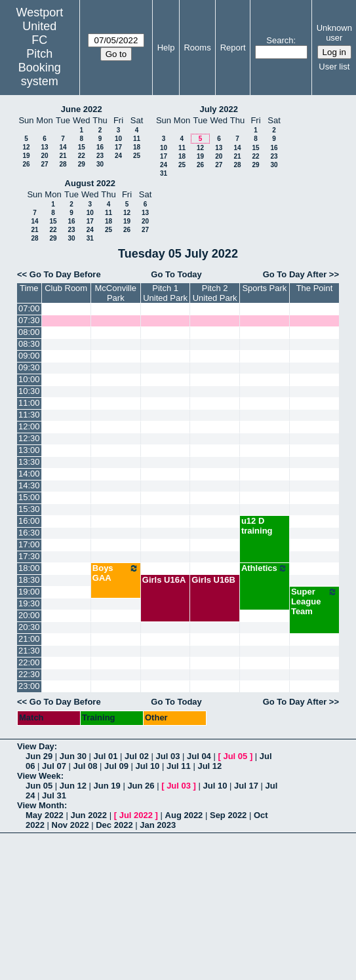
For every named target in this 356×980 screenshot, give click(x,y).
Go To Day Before (65, 274)
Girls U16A (164, 580)
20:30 (29, 627)
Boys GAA (116, 573)
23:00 (29, 686)
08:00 (29, 332)
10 (118, 139)
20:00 (29, 615)
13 (44, 147)
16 (100, 147)
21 (63, 156)
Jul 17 (246, 786)
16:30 (29, 533)
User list (334, 67)
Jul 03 (168, 756)
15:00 (29, 497)
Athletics (265, 568)
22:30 (29, 674)
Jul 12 (209, 766)
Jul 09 (116, 766)
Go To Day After (295, 274)
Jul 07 (54, 766)
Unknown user (334, 33)
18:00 (29, 568)
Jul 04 (199, 756)
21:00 (29, 639)
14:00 (29, 474)
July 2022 (219, 109)
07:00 (29, 308)
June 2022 (82, 109)
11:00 (29, 403)
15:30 (29, 509)
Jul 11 (179, 766)
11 (137, 139)
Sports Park (264, 288)
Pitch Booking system (40, 68)
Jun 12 (73, 786)
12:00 (29, 426)
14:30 (29, 485)
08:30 (29, 344)
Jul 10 (147, 766)
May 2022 (45, 815)
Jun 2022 (89, 815)
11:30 (29, 415)
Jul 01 (106, 756)
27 (44, 164)
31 (164, 173)
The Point (315, 288)
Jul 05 (235, 756)
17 (118, 147)
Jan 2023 (158, 825)
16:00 (29, 521)
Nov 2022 (70, 825)
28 (63, 164)
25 (137, 156)
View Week (39, 776)
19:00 (29, 592)
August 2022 (90, 183)
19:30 (29, 603)
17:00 (29, 544)
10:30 (29, 391)
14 (63, 147)
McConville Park (116, 293)
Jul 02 (137, 756)
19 (26, 156)
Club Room (66, 288)
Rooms (197, 48)
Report (233, 48)
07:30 (29, 320)
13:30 (29, 462)
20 (44, 156)
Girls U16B (213, 580)
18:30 (29, 580)
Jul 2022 (136, 815)
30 (100, 164)
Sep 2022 (228, 815)
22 (82, 156)
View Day (36, 746)
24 (118, 156)
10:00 (29, 379)
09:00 (29, 356)
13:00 (29, 450)
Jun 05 (39, 786)
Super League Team (314, 601)
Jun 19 (107, 786)
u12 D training (257, 526)
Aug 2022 (184, 815)
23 (100, 156)
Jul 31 (54, 795)
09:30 (29, 367)
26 (26, 164)
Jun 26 (141, 786)
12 (26, 147)
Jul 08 (86, 766)
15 (82, 147)
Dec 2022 (114, 825)
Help (166, 48)
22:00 (29, 662)
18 (137, 147)
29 (82, 164)
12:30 (29, 438)
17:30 (29, 556)
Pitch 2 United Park (215, 293)
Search (280, 40)
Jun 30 (73, 756)
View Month (41, 805)
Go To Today (176, 274)
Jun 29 (39, 756)
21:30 (29, 651)
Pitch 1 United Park (165, 293)
